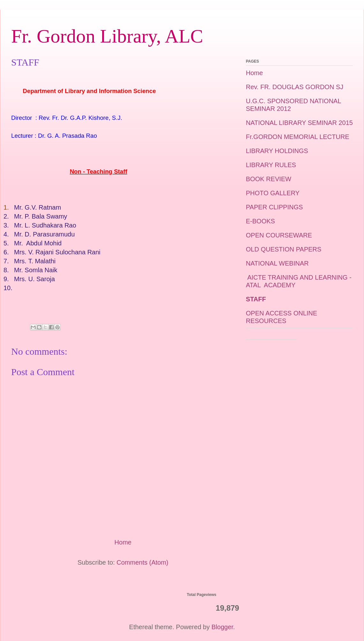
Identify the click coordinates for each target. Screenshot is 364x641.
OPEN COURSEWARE (279, 235)
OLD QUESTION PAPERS (284, 249)
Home (123, 542)
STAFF (256, 299)
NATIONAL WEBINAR (277, 263)
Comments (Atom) (142, 562)
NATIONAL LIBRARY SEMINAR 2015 (299, 123)
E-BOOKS (260, 221)
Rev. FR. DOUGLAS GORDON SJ (295, 87)
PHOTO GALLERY (273, 193)
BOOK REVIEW (269, 179)
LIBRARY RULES (271, 165)
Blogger (222, 627)
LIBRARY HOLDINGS (277, 151)
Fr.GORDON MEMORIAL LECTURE (298, 137)
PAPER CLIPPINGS (274, 207)
